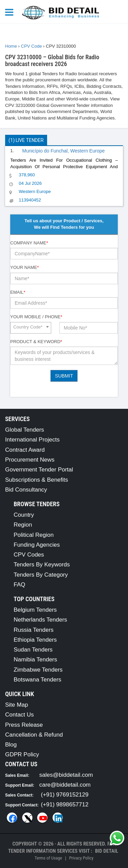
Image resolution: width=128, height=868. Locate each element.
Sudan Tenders (33, 650)
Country (24, 515)
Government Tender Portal (39, 470)
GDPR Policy (22, 754)
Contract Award (25, 450)
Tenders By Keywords (42, 565)
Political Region (34, 535)
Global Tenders (25, 430)
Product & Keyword (36, 342)
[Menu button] (11, 12)
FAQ (19, 585)
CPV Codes (29, 555)
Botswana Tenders (38, 680)
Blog (11, 745)
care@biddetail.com (65, 785)
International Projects (32, 440)
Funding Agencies (37, 545)
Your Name (25, 267)
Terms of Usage (48, 858)
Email (18, 292)
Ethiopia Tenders (35, 640)
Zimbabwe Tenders (38, 670)
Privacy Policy (81, 858)
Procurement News (30, 460)
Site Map (17, 705)
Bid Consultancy (26, 490)
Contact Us (19, 715)
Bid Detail (106, 851)
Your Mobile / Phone (36, 317)
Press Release (24, 725)
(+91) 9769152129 (65, 795)
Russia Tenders (34, 630)
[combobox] (31, 328)
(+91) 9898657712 (65, 805)
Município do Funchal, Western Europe (63, 151)
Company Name (29, 243)
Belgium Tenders (35, 610)
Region (23, 525)
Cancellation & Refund (34, 735)
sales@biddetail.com (66, 775)
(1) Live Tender (26, 140)
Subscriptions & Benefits (37, 480)
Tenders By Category (41, 575)
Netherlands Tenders (40, 620)
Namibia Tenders (35, 660)
